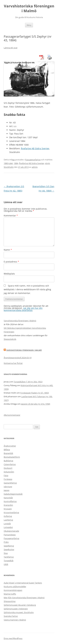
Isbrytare (8, 487)
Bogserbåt (8, 453)
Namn (8, 250)
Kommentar (11, 216)
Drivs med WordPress (13, 638)
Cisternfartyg (10, 464)
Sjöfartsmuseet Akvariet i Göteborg (20, 605)
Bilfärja (7, 450)
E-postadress (11, 262)
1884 (16, 163)
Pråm (6, 542)
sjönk (47, 163)
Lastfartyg (8, 520)
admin (35, 167)
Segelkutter (9, 549)
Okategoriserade (11, 531)
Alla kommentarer (12, 415)
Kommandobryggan (13, 590)
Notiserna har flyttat (13, 363)
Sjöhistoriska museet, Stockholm (19, 612)
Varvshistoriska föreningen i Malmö (29, 8)
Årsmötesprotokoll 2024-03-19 (18, 358)
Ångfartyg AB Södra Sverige (35, 148)
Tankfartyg (9, 557)
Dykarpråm (9, 472)
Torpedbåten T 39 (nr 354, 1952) (28, 382)
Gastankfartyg (10, 483)
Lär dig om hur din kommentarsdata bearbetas (23, 309)
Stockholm (9, 167)
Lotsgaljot (8, 527)
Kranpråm (8, 505)
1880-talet (8, 163)
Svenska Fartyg (11, 616)
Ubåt (6, 564)
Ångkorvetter (10, 446)
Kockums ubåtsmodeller (15, 586)
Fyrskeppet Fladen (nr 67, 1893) (35, 393)
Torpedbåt (9, 561)
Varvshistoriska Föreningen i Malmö (24, 350)
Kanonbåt (8, 498)
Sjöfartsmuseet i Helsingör (16, 609)
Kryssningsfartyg (11, 512)
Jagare (6, 490)
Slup (6, 553)
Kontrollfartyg (10, 501)
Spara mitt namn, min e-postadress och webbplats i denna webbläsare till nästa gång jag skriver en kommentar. (27, 289)
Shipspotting (10, 601)
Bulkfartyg (8, 461)
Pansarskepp (10, 535)
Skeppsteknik (10, 339)
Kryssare (8, 509)
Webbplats (9, 274)
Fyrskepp (8, 479)
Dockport (8, 468)
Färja (6, 475)
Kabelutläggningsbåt (13, 494)
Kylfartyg (8, 516)
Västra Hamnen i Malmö (15, 620)
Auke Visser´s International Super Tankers (23, 583)
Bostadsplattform (12, 457)
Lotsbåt (7, 524)
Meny (29, 25)
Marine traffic (10, 594)
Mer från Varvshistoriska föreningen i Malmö (24, 598)
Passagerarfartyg (33, 160)
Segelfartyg (9, 546)
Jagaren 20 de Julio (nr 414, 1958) (35, 404)
